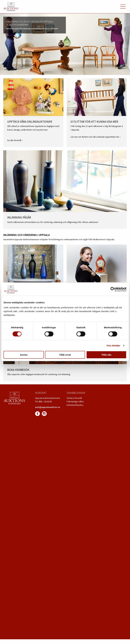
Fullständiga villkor (75, 401)
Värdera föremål (74, 398)
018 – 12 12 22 (45, 401)
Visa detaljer (113, 345)
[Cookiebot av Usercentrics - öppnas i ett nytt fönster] (113, 289)
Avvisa (24, 355)
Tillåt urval (65, 355)
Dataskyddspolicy (75, 405)
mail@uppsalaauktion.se (47, 407)
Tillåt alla (106, 355)
